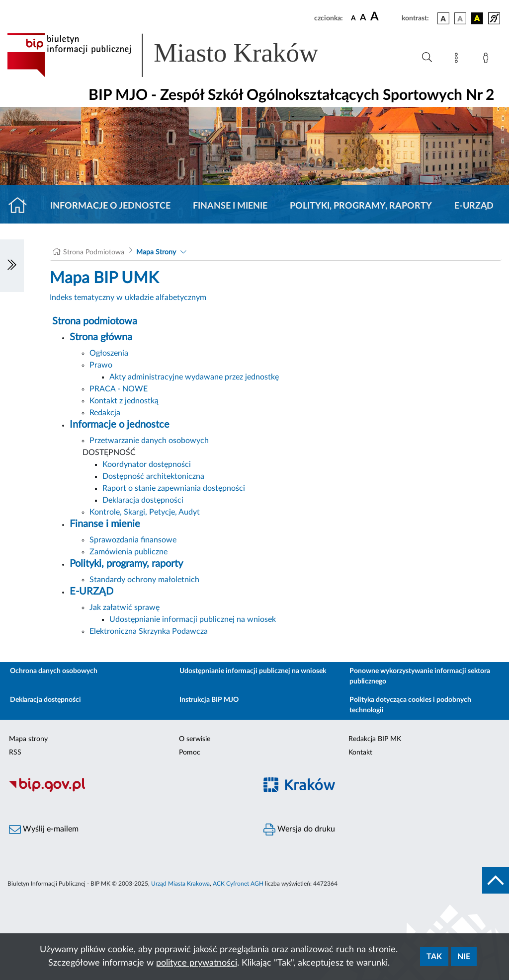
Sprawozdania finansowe (133, 540)
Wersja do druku (299, 829)
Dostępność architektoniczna (153, 476)
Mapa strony (28, 739)
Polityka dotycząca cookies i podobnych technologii (410, 705)
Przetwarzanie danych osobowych (149, 441)
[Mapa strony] (458, 60)
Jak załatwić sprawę (125, 607)
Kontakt (360, 753)
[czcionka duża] (384, 17)
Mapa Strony (156, 252)
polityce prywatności (197, 963)
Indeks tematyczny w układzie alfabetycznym (128, 298)
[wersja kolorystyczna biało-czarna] (460, 18)
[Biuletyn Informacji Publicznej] (127, 790)
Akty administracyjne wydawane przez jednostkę (194, 377)
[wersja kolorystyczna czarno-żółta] (477, 18)
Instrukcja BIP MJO (209, 700)
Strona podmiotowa (95, 321)
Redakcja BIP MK (375, 739)
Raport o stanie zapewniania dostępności (174, 488)
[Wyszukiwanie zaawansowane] (427, 58)
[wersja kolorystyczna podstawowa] (443, 18)
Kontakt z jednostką (124, 401)
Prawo (101, 365)
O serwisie (195, 739)
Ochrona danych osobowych (54, 671)
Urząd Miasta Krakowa (180, 884)
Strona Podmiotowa (94, 252)
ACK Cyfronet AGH (238, 884)
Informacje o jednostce (110, 206)
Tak (434, 957)
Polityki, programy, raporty (361, 206)
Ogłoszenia (109, 353)
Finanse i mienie (230, 206)
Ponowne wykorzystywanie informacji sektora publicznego (420, 676)
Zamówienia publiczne (128, 552)
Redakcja (105, 413)
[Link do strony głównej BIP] (177, 55)
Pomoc (190, 753)
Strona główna (101, 337)
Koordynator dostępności (147, 464)
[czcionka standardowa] (353, 18)
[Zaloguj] (488, 60)
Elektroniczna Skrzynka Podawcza (149, 631)
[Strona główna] (22, 206)
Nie (464, 957)
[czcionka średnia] (363, 18)
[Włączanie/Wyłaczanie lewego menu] (12, 266)
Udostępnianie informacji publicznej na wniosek (193, 619)
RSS (15, 753)
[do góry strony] (496, 880)
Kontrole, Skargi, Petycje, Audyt (145, 512)
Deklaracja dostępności (143, 500)
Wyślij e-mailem (44, 829)
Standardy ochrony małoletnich (144, 580)
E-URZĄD (474, 206)
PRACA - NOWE (119, 389)
